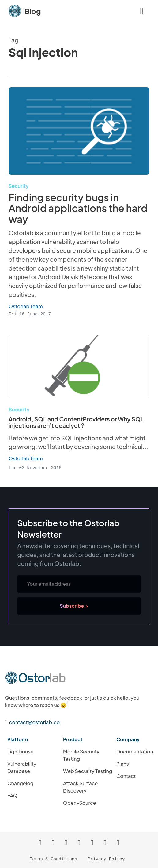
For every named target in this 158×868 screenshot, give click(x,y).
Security (19, 186)
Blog (33, 11)
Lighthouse (21, 751)
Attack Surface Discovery (80, 787)
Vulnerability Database (22, 767)
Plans (123, 763)
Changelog (20, 783)
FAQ (12, 795)
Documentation (135, 751)
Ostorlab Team (26, 458)
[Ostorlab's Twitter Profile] (105, 842)
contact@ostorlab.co (34, 722)
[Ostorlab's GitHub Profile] (66, 842)
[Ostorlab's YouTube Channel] (118, 842)
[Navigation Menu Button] (141, 11)
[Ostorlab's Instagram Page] (92, 842)
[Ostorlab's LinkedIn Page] (79, 842)
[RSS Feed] (40, 842)
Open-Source (80, 802)
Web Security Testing (88, 771)
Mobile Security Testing (81, 755)
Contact (126, 776)
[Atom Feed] (53, 842)
